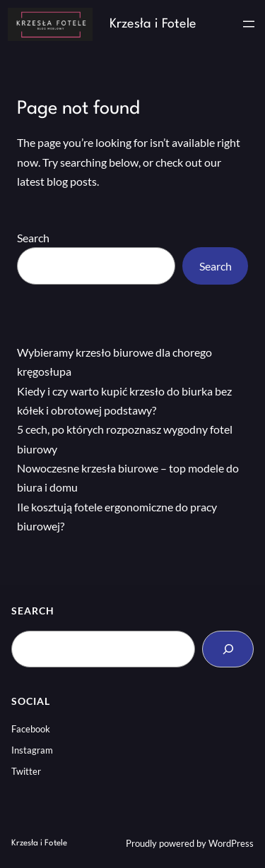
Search (33, 238)
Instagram (32, 750)
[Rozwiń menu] (249, 24)
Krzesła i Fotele (153, 24)
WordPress (231, 843)
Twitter (26, 771)
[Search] (228, 649)
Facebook (31, 729)
